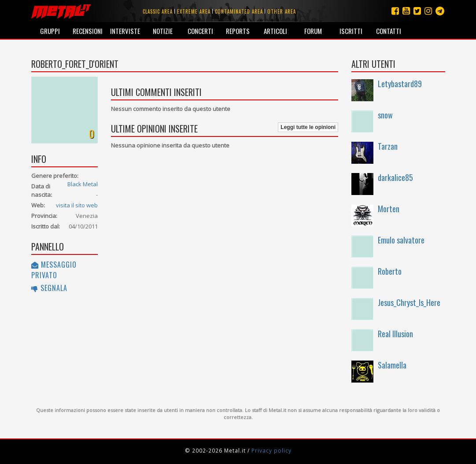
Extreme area (194, 11)
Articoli (275, 31)
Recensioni (88, 31)
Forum (313, 31)
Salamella (392, 365)
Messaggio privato (54, 270)
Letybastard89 (400, 84)
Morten (389, 209)
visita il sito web (77, 205)
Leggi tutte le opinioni (308, 127)
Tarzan (388, 146)
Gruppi (50, 31)
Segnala (49, 288)
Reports (238, 31)
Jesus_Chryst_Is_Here (409, 302)
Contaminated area (239, 11)
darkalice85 (395, 177)
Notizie (163, 31)
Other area (282, 11)
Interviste (125, 31)
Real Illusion (395, 334)
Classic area (158, 11)
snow (385, 115)
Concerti (200, 31)
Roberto (390, 271)
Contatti (389, 31)
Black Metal (83, 184)
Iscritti (351, 31)
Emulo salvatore (401, 240)
